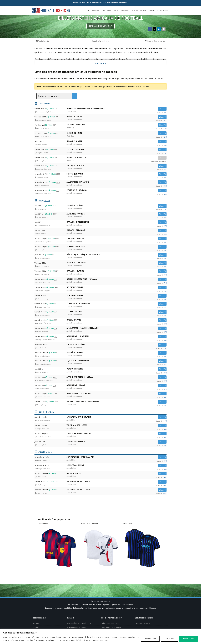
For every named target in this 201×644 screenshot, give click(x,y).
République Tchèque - (117, 255)
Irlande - (117, 142)
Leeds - (117, 442)
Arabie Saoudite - (117, 377)
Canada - (117, 222)
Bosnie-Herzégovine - (117, 280)
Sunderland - (117, 457)
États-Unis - (117, 191)
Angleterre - (117, 329)
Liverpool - (117, 417)
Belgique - (117, 288)
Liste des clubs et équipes (77, 628)
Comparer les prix (98, 26)
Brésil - (117, 117)
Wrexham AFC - (117, 426)
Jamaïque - (117, 133)
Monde (143, 11)
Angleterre (106, 11)
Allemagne (125, 11)
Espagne (96, 11)
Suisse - (117, 174)
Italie (116, 11)
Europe (135, 11)
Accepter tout (188, 639)
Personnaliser (150, 639)
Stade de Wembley (143, 623)
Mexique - (117, 166)
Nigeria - (117, 125)
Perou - (117, 369)
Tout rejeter (169, 639)
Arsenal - (117, 474)
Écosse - (117, 150)
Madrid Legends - (117, 402)
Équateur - (117, 361)
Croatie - (117, 231)
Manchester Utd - (117, 482)
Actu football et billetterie (111, 628)
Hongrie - (117, 263)
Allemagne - (117, 182)
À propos (36, 623)
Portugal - (117, 296)
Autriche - (117, 214)
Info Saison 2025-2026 (110, 623)
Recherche (163, 11)
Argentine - (117, 337)
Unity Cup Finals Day (117, 158)
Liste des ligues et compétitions (79, 623)
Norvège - (117, 206)
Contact (35, 628)
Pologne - (117, 247)
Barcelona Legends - (117, 109)
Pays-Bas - (117, 239)
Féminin (152, 11)
